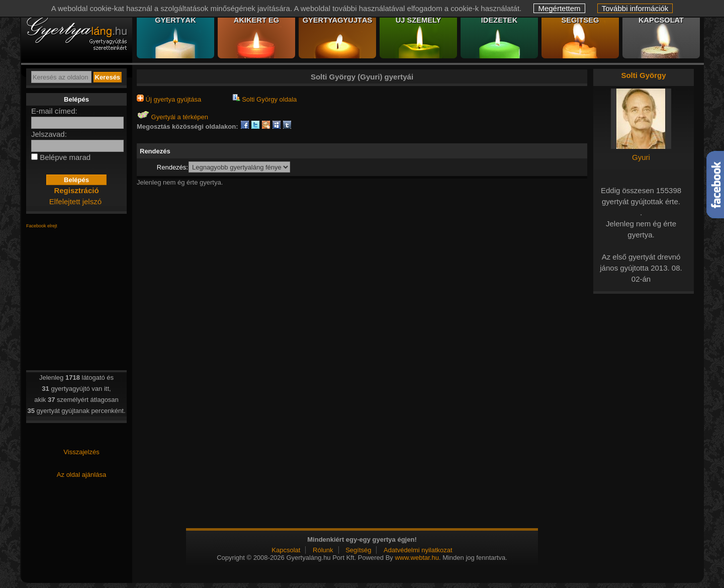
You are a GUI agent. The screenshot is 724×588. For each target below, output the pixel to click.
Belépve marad (65, 157)
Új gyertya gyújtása (169, 99)
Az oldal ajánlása (81, 475)
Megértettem (559, 8)
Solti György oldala (265, 99)
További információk (635, 8)
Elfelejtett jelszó (75, 201)
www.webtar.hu (417, 558)
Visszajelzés (81, 452)
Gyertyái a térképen (172, 117)
